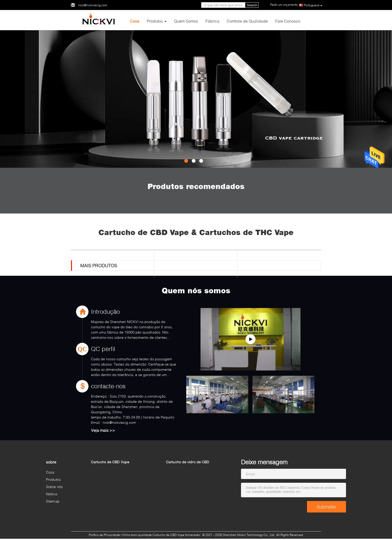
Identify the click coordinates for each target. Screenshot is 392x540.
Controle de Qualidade (247, 21)
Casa (134, 21)
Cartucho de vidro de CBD (187, 462)
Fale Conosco (288, 21)
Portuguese (313, 5)
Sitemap (53, 501)
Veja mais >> (103, 430)
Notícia (52, 494)
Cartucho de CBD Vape (110, 462)
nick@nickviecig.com (93, 5)
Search (252, 5)
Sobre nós (54, 487)
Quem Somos (186, 21)
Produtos (155, 21)
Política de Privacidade (104, 535)
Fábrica (212, 21)
